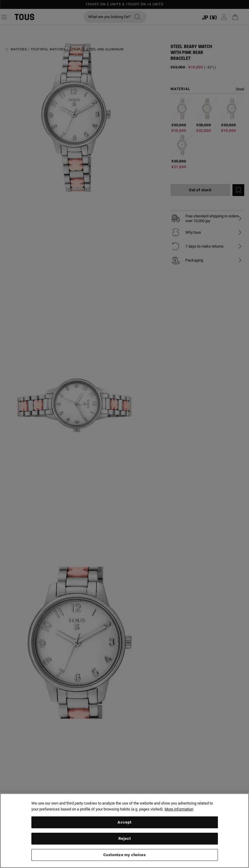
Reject (125, 838)
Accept (125, 822)
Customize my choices (125, 855)
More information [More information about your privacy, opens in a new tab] (179, 809)
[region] (125, 831)
